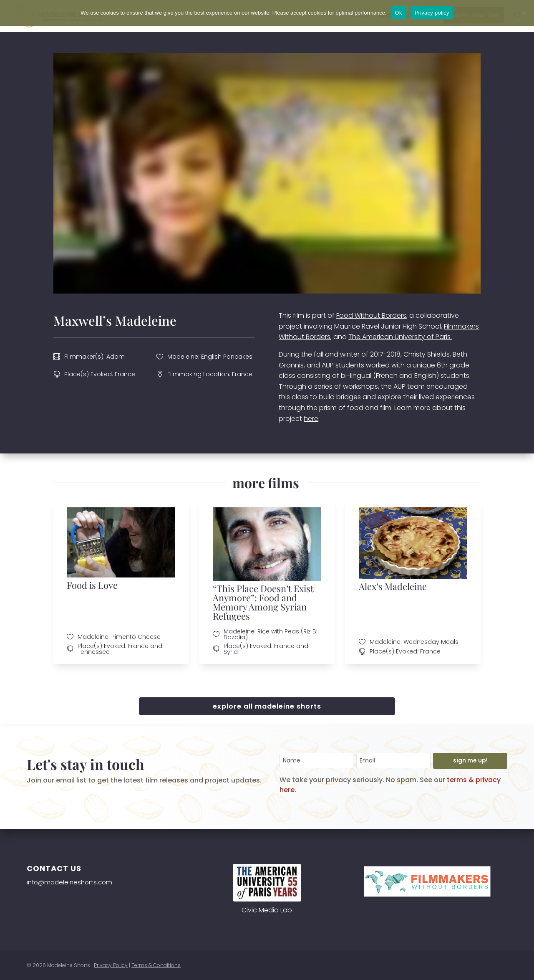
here (311, 419)
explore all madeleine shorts (267, 706)
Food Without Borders (371, 315)
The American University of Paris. (400, 337)
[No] (524, 13)
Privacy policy (432, 13)
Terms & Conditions (156, 965)
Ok (399, 13)
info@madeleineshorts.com (69, 882)
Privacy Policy (111, 965)
